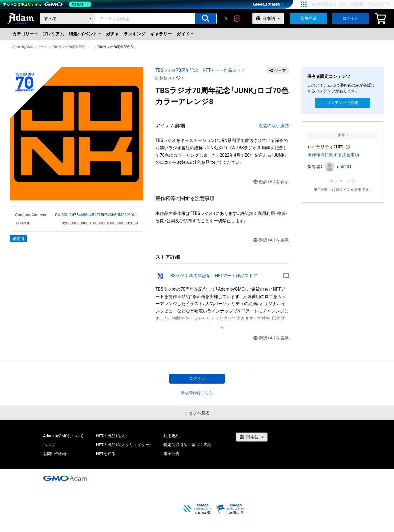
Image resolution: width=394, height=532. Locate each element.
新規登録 (308, 18)
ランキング (135, 34)
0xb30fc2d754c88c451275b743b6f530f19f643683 (96, 215)
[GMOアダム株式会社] (65, 478)
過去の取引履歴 (274, 126)
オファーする (343, 181)
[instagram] (237, 18)
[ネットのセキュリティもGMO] (47, 4)
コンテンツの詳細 (343, 103)
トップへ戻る (197, 413)
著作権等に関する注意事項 (333, 155)
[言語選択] (268, 18)
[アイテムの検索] (206, 19)
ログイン (350, 18)
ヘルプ (49, 445)
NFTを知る (106, 454)
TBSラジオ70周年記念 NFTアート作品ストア (72, 47)
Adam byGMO (23, 47)
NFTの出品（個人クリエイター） (124, 445)
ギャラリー (161, 34)
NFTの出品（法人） (112, 436)
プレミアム (53, 34)
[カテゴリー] (68, 19)
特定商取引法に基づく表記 (187, 445)
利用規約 (171, 436)
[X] (226, 18)
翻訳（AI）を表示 (271, 182)
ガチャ (112, 34)
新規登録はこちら (197, 393)
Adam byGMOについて (63, 436)
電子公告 (171, 454)
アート (43, 47)
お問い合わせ (55, 454)
